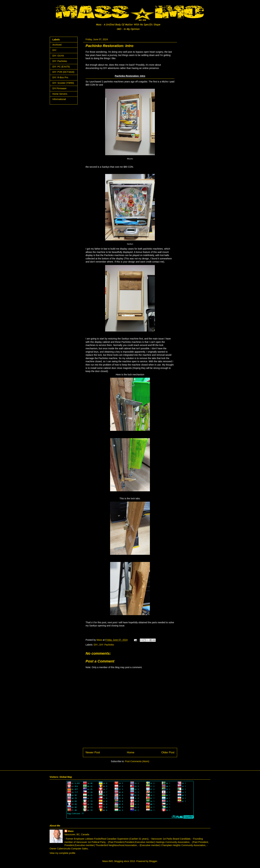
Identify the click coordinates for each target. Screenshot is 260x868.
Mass (71, 831)
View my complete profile (62, 853)
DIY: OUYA (58, 56)
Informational (59, 99)
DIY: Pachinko (107, 645)
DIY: (96, 645)
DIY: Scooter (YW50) (63, 83)
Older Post (168, 752)
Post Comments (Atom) (137, 761)
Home (131, 752)
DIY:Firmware (59, 88)
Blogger (153, 861)
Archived (57, 45)
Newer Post (93, 752)
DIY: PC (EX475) (61, 67)
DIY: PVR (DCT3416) (63, 72)
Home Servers (60, 94)
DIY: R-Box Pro (60, 77)
